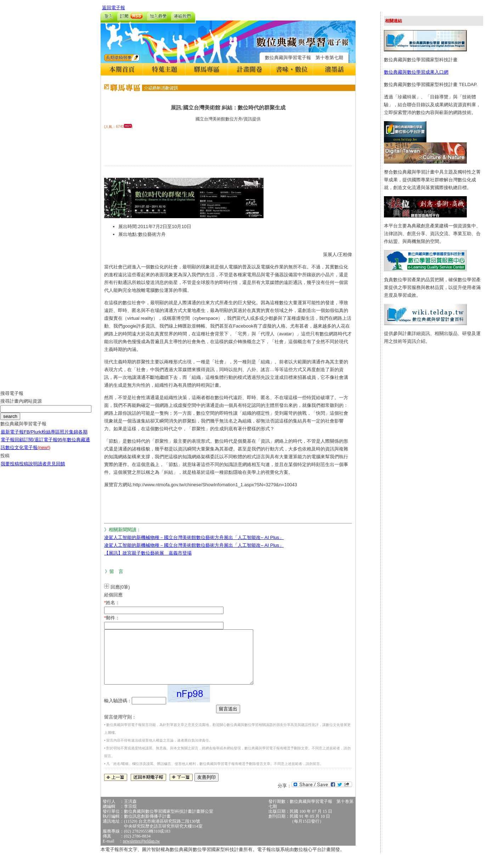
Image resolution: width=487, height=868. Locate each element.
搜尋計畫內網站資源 (21, 406)
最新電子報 (12, 437)
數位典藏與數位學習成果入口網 (416, 72)
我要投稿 (10, 469)
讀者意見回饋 (51, 469)
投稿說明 (28, 469)
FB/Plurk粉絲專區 (42, 437)
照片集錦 (69, 437)
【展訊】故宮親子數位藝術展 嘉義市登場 (148, 553)
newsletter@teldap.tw (141, 852)
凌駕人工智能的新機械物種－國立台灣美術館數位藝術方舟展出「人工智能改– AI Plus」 (194, 537)
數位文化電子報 (28, 453)
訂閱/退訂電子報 (41, 445)
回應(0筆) (120, 587)
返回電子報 (114, 8)
